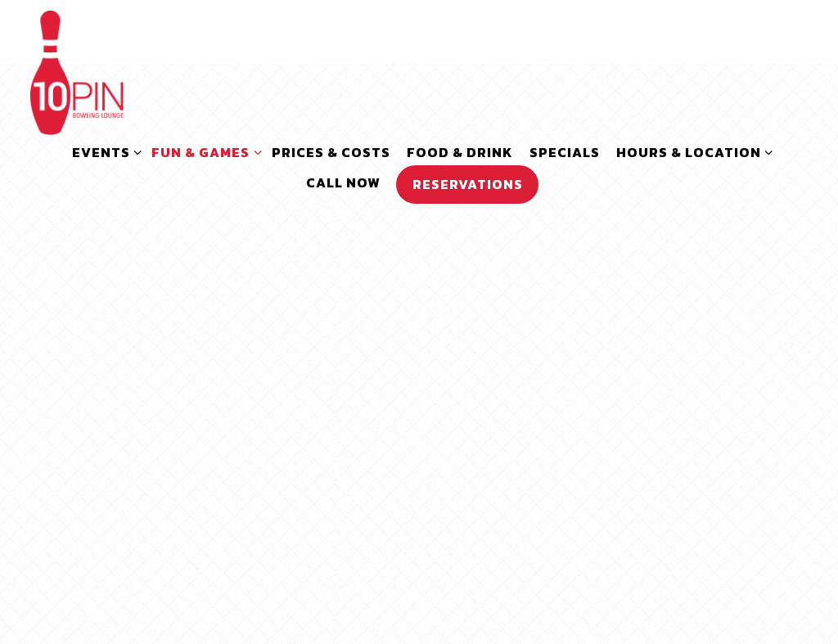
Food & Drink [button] (460, 152)
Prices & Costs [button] (331, 152)
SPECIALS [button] (565, 152)
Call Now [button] (343, 182)
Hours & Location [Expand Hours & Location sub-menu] (692, 152)
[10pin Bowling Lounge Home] (77, 71)
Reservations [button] (468, 184)
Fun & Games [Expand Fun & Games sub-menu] (203, 152)
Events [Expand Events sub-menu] (104, 152)
